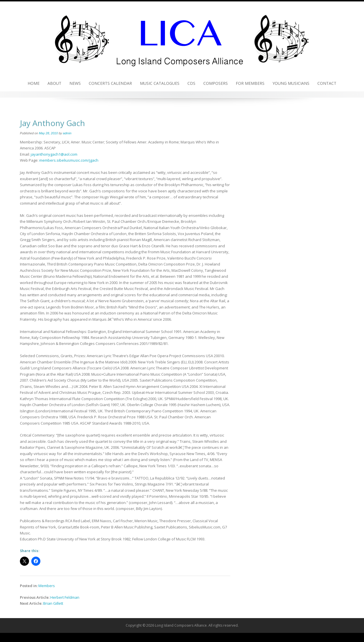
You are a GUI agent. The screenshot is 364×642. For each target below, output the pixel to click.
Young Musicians (291, 83)
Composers (216, 83)
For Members (250, 83)
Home (34, 83)
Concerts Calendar (110, 83)
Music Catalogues (160, 83)
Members (47, 586)
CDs (191, 83)
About (54, 83)
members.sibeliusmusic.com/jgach (69, 160)
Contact (327, 83)
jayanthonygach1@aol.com (54, 154)
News (75, 83)
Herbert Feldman (65, 597)
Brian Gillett (53, 603)
